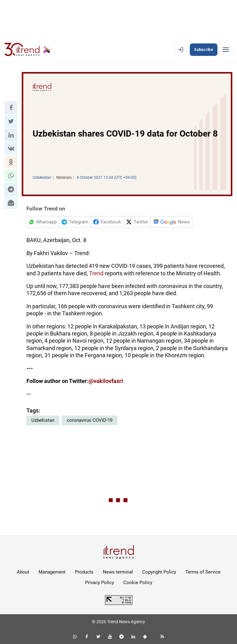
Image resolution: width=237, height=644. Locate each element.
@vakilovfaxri (106, 381)
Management (52, 572)
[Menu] (226, 50)
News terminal (118, 572)
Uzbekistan (43, 420)
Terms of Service (203, 572)
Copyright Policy (159, 572)
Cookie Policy (138, 583)
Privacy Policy (100, 583)
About (23, 572)
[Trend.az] (28, 50)
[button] (11, 108)
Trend (97, 273)
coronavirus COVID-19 (90, 420)
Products (84, 572)
